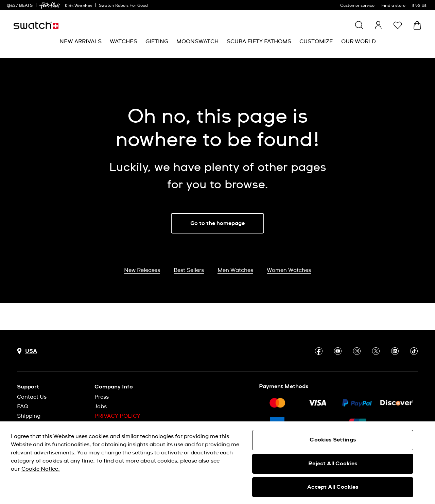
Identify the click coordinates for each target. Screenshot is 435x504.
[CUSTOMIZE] (316, 42)
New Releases (142, 270)
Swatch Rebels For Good (123, 6)
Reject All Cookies (333, 464)
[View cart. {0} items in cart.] (417, 25)
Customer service (357, 6)
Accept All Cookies (333, 487)
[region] (217, 463)
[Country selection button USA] (27, 351)
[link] (50, 6)
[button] (398, 25)
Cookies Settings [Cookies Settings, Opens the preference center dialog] (333, 440)
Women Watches (289, 270)
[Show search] (359, 25)
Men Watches (235, 270)
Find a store (393, 6)
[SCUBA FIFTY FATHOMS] (259, 42)
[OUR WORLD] (359, 42)
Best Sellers (189, 270)
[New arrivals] (81, 42)
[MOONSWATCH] (197, 42)
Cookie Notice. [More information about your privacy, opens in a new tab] (41, 469)
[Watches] (124, 42)
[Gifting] (157, 42)
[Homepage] (36, 25)
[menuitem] (81, 42)
